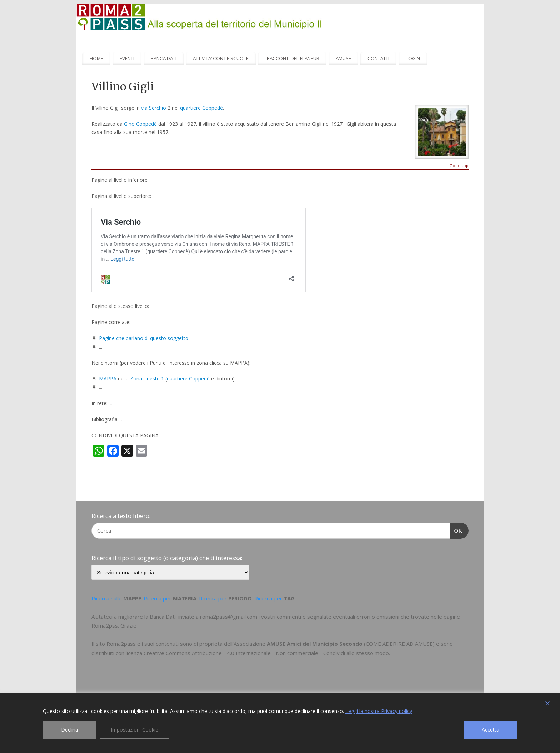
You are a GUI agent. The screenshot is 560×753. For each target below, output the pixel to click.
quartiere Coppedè (201, 108)
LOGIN (413, 58)
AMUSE (343, 58)
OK (456, 530)
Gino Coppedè (140, 124)
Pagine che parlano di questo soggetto (144, 338)
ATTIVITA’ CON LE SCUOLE (221, 58)
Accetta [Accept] (491, 730)
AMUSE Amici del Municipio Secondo (315, 644)
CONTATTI (378, 58)
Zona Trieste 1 (147, 378)
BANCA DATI (164, 58)
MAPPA (108, 378)
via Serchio (154, 108)
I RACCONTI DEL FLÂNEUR (292, 58)
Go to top (459, 166)
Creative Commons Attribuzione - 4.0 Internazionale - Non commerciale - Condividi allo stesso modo (266, 653)
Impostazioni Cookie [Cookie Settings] (134, 730)
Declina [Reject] (70, 730)
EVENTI (127, 58)
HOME (96, 58)
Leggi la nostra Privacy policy (379, 711)
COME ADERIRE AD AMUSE (399, 644)
